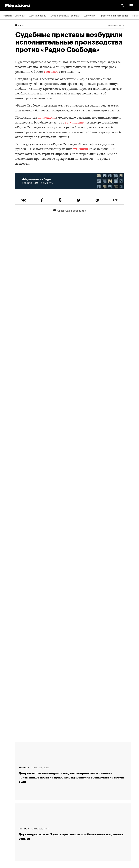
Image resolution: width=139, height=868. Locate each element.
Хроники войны (38, 15)
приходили (46, 118)
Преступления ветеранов (114, 15)
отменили (81, 149)
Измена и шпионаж (14, 15)
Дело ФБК (90, 15)
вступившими (76, 123)
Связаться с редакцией (69, 210)
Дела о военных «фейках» (65, 15)
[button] (131, 6)
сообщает (51, 72)
